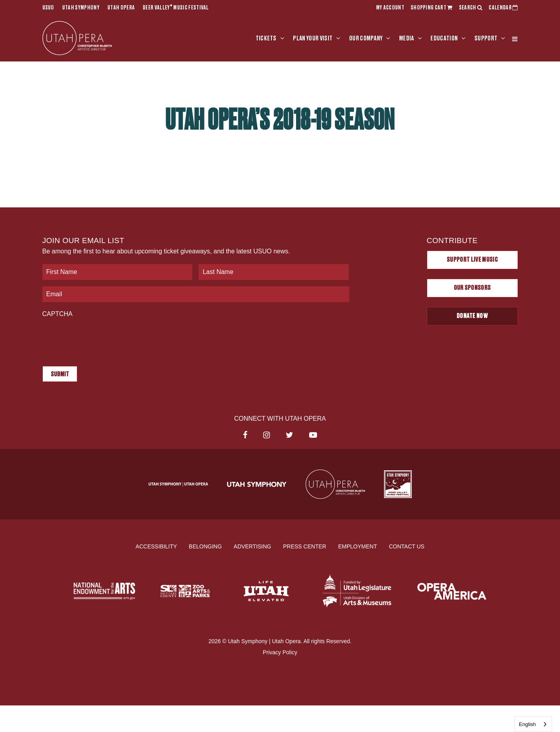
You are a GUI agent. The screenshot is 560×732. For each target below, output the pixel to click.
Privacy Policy (280, 652)
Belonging (205, 546)
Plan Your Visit (313, 38)
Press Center (305, 546)
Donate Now (472, 316)
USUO (48, 8)
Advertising (253, 546)
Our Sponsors (472, 288)
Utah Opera (121, 8)
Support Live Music (472, 260)
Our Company (366, 38)
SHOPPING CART (432, 8)
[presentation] (103, 338)
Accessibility (156, 546)
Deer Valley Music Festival (176, 8)
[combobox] (533, 724)
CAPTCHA (57, 314)
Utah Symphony (81, 8)
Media (407, 38)
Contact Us (407, 546)
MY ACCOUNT (390, 8)
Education (444, 38)
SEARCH (471, 8)
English (527, 724)
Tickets (266, 38)
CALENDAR (503, 8)
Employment (357, 546)
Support (486, 38)
